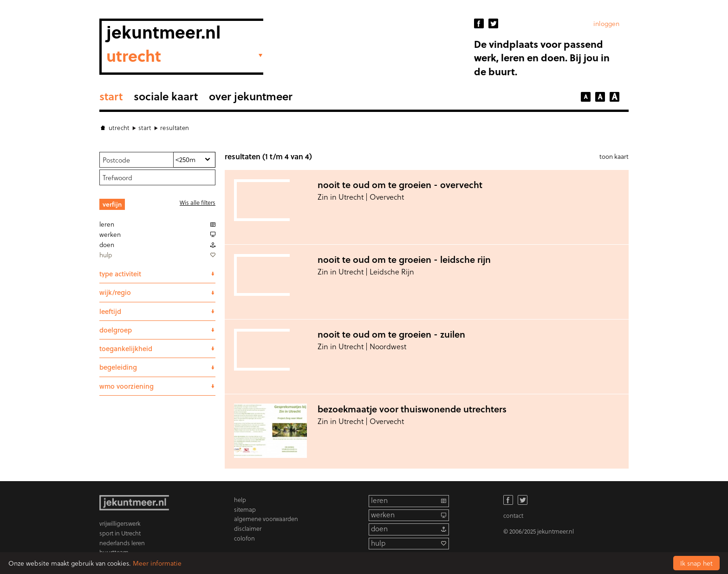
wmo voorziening (127, 386)
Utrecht (119, 127)
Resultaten (175, 127)
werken (383, 515)
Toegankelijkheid (126, 348)
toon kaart (614, 156)
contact (513, 515)
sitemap (245, 509)
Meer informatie (157, 563)
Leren (107, 224)
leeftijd (110, 311)
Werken (110, 234)
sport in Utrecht (120, 533)
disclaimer (248, 528)
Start (111, 96)
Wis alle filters (198, 202)
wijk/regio (115, 292)
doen (379, 529)
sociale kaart (166, 96)
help (240, 499)
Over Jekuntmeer (251, 96)
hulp (378, 543)
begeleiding (118, 367)
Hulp (106, 255)
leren (379, 500)
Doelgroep (116, 330)
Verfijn (112, 204)
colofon (244, 538)
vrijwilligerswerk (120, 523)
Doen (107, 245)
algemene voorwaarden (266, 519)
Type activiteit (120, 274)
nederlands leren (122, 543)
